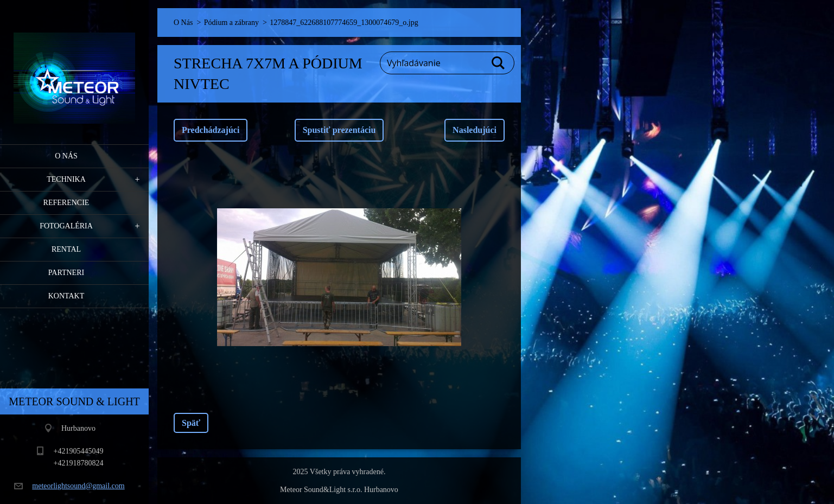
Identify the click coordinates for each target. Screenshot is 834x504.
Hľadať (499, 63)
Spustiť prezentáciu (339, 130)
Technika (66, 179)
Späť (191, 423)
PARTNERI (66, 273)
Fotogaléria (66, 226)
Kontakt (66, 296)
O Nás (66, 156)
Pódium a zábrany (231, 23)
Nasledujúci (475, 130)
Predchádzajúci (211, 130)
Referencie (66, 203)
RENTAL (66, 249)
